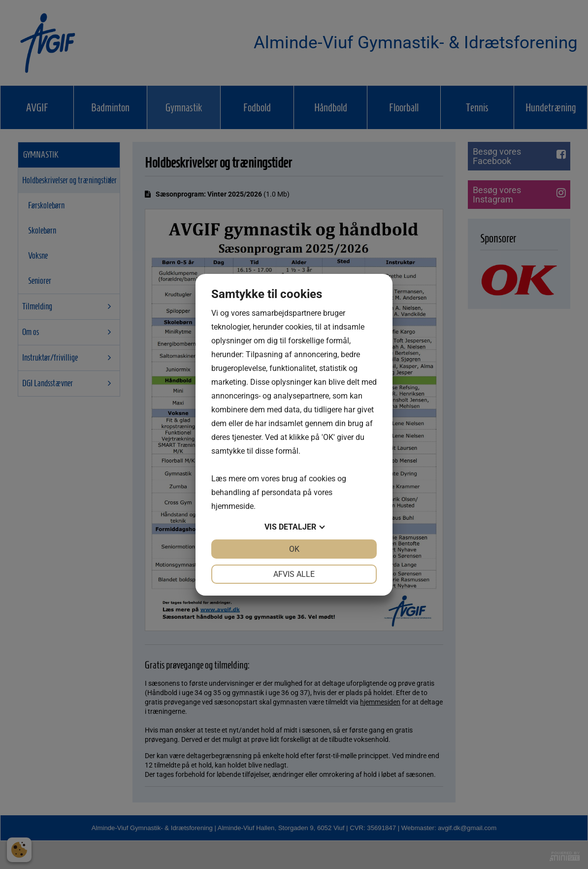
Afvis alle (294, 574)
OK (294, 549)
